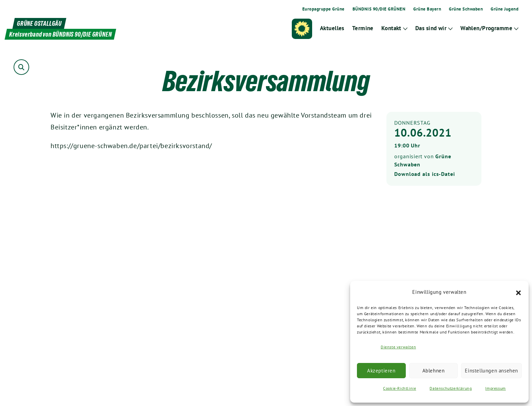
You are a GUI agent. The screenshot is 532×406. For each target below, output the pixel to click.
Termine (363, 28)
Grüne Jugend (505, 9)
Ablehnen (434, 371)
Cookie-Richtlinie (400, 388)
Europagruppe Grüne (324, 9)
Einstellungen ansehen (491, 371)
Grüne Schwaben (466, 9)
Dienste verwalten (398, 347)
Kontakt (392, 28)
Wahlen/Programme (487, 28)
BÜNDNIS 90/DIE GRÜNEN (379, 9)
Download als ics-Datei (425, 174)
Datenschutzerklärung (451, 388)
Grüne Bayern (427, 9)
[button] (518, 292)
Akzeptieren (381, 371)
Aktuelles (333, 28)
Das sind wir (431, 28)
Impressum (495, 388)
